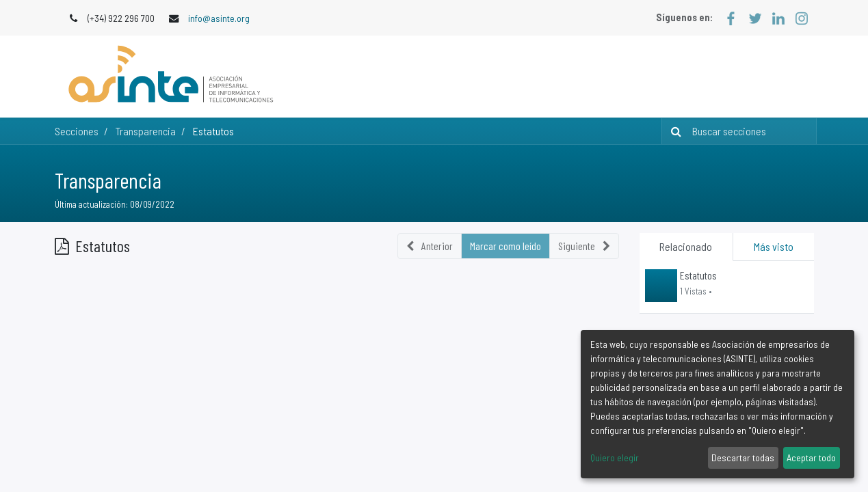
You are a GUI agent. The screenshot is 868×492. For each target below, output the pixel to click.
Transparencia (108, 180)
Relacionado (686, 246)
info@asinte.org (219, 18)
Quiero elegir (615, 457)
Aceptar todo (811, 457)
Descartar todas (743, 457)
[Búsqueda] (673, 131)
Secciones (77, 131)
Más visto (774, 246)
